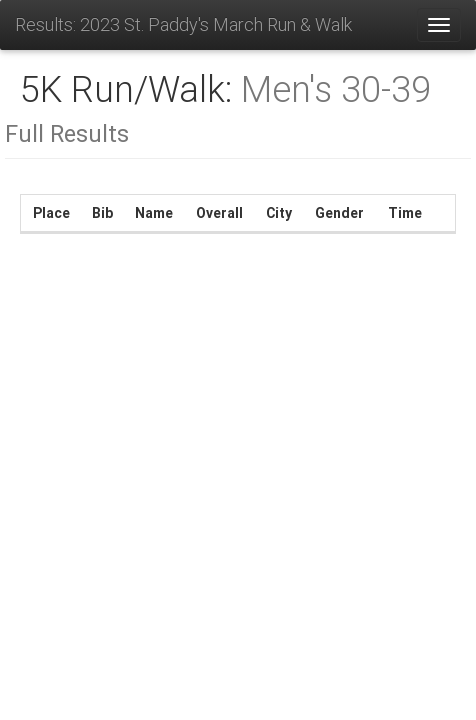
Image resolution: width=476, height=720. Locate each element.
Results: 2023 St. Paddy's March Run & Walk (183, 24)
